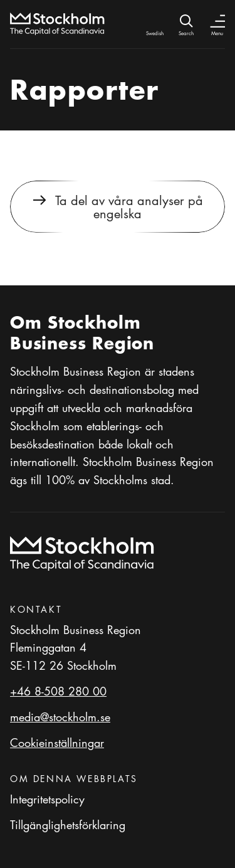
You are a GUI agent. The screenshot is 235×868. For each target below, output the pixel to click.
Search (186, 33)
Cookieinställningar (57, 743)
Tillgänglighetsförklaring (68, 825)
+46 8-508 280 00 (58, 691)
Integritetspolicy (47, 799)
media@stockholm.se (60, 717)
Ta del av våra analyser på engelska (129, 206)
